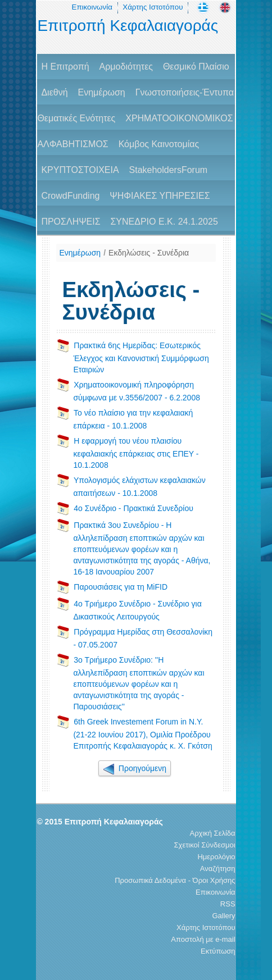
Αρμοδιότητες (126, 67)
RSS (228, 904)
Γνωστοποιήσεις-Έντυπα (185, 92)
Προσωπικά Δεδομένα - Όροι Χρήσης (175, 880)
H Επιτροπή (65, 67)
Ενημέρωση (101, 92)
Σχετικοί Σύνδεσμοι (205, 845)
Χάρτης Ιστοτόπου (153, 7)
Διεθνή (54, 92)
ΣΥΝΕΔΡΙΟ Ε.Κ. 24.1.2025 (164, 222)
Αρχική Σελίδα (213, 833)
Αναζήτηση (218, 869)
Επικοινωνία (92, 7)
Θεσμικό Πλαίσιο (196, 67)
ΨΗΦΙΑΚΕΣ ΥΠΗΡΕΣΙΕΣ (160, 196)
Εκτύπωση (218, 951)
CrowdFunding (70, 196)
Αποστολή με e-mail (203, 939)
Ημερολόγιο (216, 857)
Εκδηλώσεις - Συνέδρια (149, 253)
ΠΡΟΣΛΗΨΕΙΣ (71, 222)
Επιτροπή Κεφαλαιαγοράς (128, 26)
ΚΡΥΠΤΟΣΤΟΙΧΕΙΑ (80, 170)
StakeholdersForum (169, 170)
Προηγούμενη (135, 768)
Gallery (223, 916)
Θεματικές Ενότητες (76, 118)
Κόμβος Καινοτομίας (159, 144)
